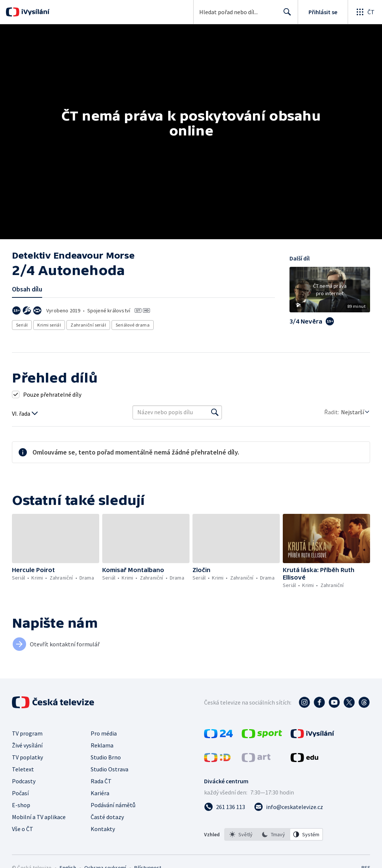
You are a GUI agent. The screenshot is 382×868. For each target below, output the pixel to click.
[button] (330, 292)
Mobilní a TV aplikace (39, 817)
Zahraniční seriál (88, 325)
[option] (241, 834)
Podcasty (24, 781)
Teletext (23, 769)
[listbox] (274, 834)
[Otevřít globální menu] (365, 12)
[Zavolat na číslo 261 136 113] (225, 807)
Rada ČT (101, 781)
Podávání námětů (113, 805)
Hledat (285, 15)
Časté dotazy (107, 817)
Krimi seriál (49, 325)
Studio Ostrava (109, 769)
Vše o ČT (23, 829)
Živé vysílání (27, 745)
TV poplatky (27, 757)
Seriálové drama (133, 325)
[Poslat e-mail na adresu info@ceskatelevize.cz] (289, 807)
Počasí (20, 793)
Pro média (104, 733)
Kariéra (100, 793)
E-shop (21, 805)
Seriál (22, 325)
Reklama (102, 745)
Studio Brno (106, 757)
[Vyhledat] (215, 412)
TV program (27, 733)
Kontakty (103, 829)
